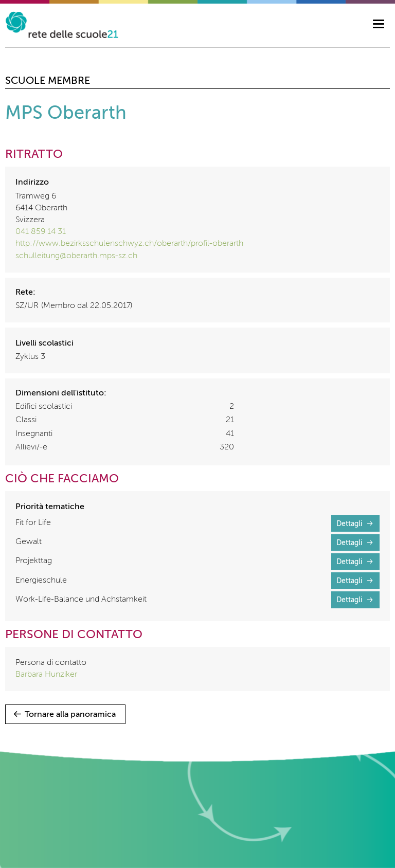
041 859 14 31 (41, 232)
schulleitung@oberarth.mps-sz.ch (76, 256)
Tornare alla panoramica (70, 715)
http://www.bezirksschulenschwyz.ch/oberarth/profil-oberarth (129, 244)
